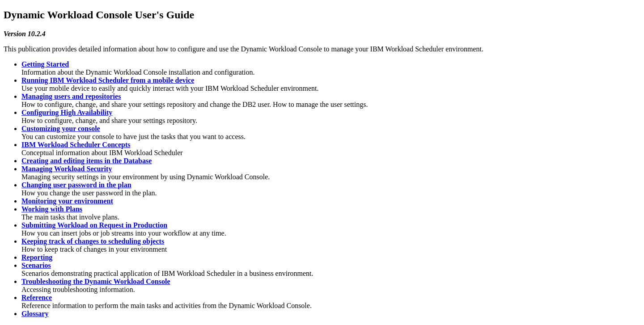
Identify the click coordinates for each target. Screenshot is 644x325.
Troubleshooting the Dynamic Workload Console (96, 281)
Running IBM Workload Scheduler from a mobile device (108, 80)
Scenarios (36, 265)
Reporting (37, 257)
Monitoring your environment (67, 201)
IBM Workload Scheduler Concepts (76, 145)
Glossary (35, 314)
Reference (37, 298)
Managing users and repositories (71, 96)
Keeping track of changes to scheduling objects (93, 241)
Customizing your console (61, 129)
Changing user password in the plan (76, 185)
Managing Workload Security (67, 169)
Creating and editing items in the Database (87, 161)
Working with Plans (52, 209)
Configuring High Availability (67, 112)
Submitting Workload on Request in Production (94, 225)
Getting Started (45, 64)
